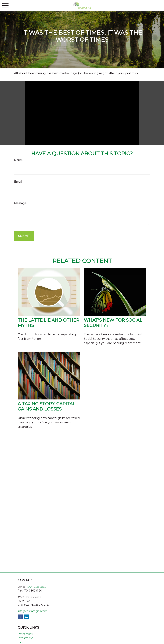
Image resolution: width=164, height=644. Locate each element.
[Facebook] (20, 617)
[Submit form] (24, 236)
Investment (25, 638)
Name (18, 160)
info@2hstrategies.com (32, 611)
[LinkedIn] (27, 617)
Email (18, 182)
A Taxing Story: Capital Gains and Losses (47, 406)
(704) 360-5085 (36, 587)
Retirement (25, 634)
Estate (22, 642)
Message (20, 203)
